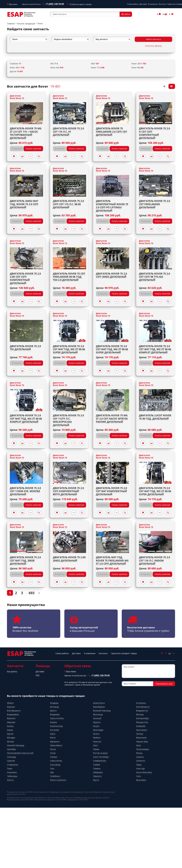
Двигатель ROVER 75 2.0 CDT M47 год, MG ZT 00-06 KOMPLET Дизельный (155, 349)
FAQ (38, 675)
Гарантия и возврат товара (124, 653)
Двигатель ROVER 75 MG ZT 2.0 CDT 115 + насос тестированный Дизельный (26, 133)
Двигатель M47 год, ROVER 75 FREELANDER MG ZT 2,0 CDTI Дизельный (112, 560)
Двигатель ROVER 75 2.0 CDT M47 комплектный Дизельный (111, 491)
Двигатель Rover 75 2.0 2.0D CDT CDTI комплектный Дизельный (25, 278)
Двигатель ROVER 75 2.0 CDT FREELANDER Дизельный (154, 204)
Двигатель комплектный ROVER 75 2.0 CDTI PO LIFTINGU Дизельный (112, 206)
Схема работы (133, 4)
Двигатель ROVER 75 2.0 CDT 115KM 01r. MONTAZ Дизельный (25, 491)
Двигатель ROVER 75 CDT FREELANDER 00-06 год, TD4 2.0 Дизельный (69, 277)
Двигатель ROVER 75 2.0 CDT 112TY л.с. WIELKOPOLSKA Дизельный (68, 420)
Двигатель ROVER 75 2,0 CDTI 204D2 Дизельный (111, 275)
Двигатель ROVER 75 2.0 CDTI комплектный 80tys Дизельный (68, 491)
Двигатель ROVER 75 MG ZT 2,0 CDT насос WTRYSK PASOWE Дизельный (112, 419)
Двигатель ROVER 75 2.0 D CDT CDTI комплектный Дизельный (154, 133)
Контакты (162, 4)
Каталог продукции (26, 23)
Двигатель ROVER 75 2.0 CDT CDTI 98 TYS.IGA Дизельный (154, 277)
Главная (11, 23)
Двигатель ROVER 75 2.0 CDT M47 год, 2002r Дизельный (25, 560)
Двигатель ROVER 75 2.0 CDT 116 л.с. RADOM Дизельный (154, 560)
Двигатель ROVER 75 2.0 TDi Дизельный (25, 348)
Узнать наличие (33, 149)
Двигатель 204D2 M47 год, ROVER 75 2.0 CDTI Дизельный (24, 204)
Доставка (143, 4)
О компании (153, 4)
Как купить (12, 671)
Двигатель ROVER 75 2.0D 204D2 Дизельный (69, 559)
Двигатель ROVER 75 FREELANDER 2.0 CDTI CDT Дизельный (111, 132)
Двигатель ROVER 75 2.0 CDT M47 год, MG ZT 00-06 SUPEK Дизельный (69, 349)
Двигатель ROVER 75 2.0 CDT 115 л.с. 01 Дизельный (68, 132)
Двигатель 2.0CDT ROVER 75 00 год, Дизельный (155, 417)
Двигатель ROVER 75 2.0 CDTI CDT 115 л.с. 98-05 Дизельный (68, 204)
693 (32, 593)
